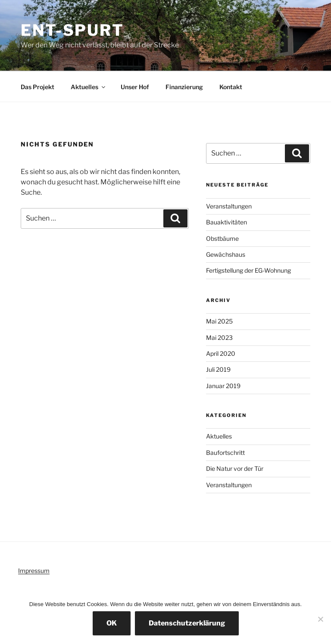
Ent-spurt (72, 30)
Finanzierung (184, 87)
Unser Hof (135, 87)
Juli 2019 (218, 369)
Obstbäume (222, 238)
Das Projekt (37, 87)
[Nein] (320, 619)
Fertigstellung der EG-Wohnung (248, 270)
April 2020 (221, 353)
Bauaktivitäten (226, 222)
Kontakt (231, 87)
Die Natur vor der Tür (235, 468)
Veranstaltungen (229, 206)
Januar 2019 (223, 386)
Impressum (34, 571)
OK (112, 623)
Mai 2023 (219, 338)
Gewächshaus (226, 254)
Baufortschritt (225, 453)
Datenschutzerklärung (187, 623)
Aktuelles (89, 87)
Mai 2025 (219, 321)
